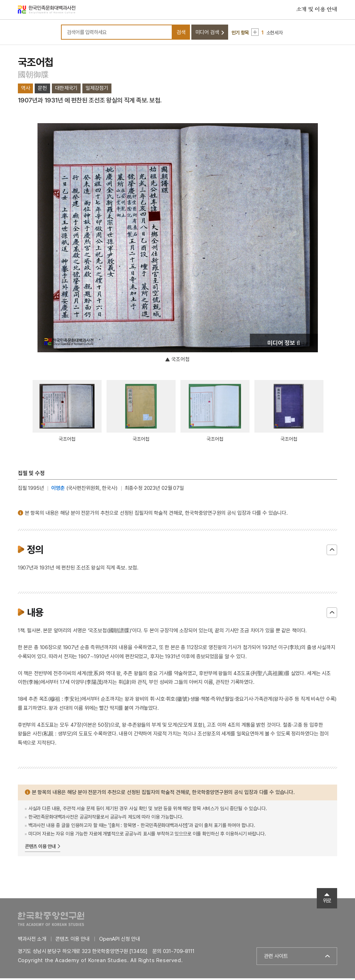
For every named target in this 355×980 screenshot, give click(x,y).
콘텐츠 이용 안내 (40, 848)
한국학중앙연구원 (51, 921)
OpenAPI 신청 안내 (120, 941)
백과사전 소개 (32, 941)
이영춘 (58, 490)
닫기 (332, 552)
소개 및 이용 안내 (317, 10)
